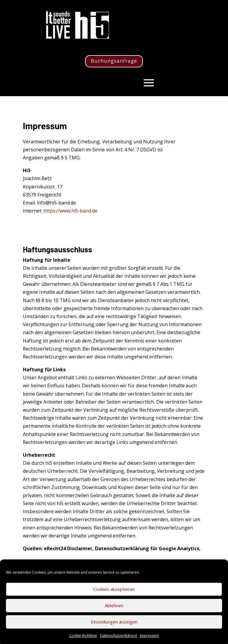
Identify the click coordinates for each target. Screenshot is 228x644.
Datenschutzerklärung (118, 636)
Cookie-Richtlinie (83, 636)
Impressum (149, 636)
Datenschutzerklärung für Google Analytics (147, 548)
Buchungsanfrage (114, 61)
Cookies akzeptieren (114, 589)
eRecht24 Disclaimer (68, 548)
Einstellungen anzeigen (114, 622)
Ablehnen (114, 605)
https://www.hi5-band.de (70, 211)
